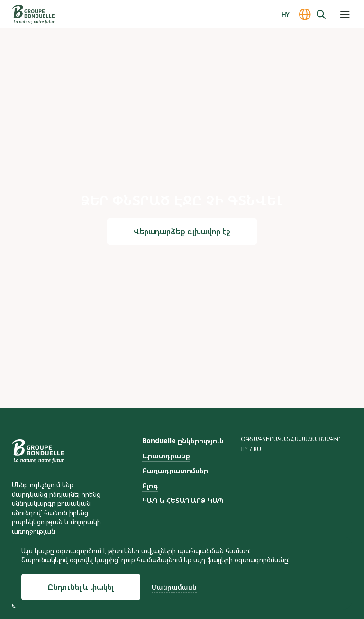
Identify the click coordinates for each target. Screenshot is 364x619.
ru (257, 449)
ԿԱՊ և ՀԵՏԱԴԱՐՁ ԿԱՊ (183, 500)
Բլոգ (150, 486)
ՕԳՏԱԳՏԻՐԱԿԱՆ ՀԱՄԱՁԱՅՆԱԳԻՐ (291, 439)
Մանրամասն (174, 587)
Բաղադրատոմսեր (175, 470)
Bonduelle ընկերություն (183, 441)
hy (244, 449)
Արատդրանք (166, 456)
